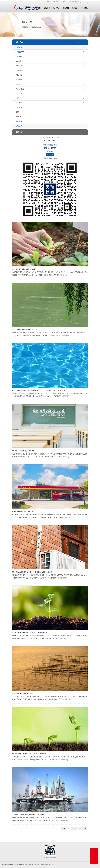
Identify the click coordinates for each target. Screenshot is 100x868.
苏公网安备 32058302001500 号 (43, 865)
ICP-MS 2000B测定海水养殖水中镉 (23, 693)
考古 (18, 98)
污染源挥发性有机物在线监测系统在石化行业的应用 (28, 814)
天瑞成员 (85, 8)
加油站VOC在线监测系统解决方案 (23, 512)
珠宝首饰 (19, 70)
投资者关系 (71, 2)
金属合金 (19, 80)
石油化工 (19, 75)
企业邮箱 (63, 2)
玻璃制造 (19, 107)
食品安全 (19, 57)
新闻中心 (56, 8)
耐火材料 (19, 117)
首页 (20, 8)
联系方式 (66, 8)
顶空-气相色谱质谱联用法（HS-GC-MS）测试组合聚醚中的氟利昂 (32, 572)
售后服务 (47, 8)
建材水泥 (19, 94)
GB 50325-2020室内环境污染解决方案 (24, 451)
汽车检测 (19, 103)
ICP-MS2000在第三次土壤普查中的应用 (24, 269)
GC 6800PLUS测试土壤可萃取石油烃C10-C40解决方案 (29, 754)
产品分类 (37, 8)
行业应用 (19, 47)
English (81, 2)
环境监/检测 (20, 52)
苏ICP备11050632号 (25, 865)
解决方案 (28, 8)
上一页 (64, 829)
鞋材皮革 (19, 121)
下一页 (84, 829)
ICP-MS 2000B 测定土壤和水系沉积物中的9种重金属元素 (30, 633)
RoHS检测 (20, 61)
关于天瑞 (75, 8)
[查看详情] (64, 275)
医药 (18, 112)
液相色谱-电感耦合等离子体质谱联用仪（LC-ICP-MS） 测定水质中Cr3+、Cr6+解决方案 (39, 390)
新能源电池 (20, 89)
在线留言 (50, 154)
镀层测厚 (19, 66)
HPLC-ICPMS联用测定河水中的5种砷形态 (25, 330)
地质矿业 (19, 84)
